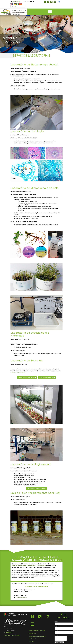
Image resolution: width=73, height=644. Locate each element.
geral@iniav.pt (16, 2)
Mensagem (58, 635)
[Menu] (50, 12)
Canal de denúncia (33, 639)
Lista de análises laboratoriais (27, 377)
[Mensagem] (61, 638)
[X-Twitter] (40, 616)
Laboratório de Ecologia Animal (37, 489)
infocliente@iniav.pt (21, 597)
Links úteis (31, 642)
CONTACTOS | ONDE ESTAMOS (12, 635)
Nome (57, 622)
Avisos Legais (32, 633)
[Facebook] (32, 616)
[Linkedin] (47, 616)
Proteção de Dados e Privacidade (37, 631)
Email (56, 626)
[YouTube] (32, 624)
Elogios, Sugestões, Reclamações (37, 636)
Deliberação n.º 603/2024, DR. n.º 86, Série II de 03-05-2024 (37, 560)
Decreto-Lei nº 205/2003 (18, 373)
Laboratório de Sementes (47, 377)
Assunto (57, 631)
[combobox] (18, 6)
